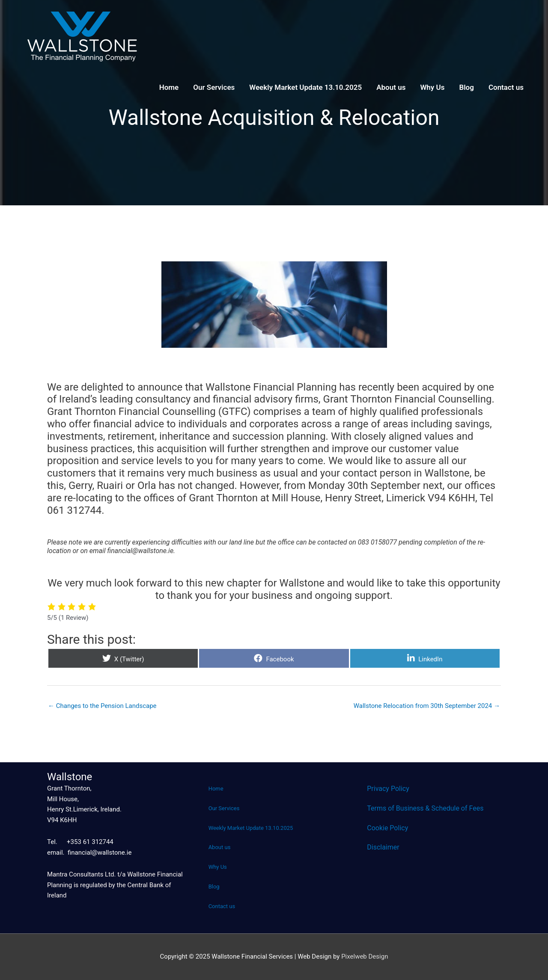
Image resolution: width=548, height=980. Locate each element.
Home (169, 87)
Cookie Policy (387, 828)
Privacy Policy (388, 789)
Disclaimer (383, 847)
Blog (466, 87)
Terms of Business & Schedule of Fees (425, 808)
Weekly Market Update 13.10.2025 (305, 87)
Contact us (506, 87)
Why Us (432, 87)
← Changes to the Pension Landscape (102, 706)
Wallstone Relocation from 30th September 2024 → (427, 706)
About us (391, 87)
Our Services (214, 87)
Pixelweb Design (365, 956)
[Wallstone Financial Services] (81, 36)
